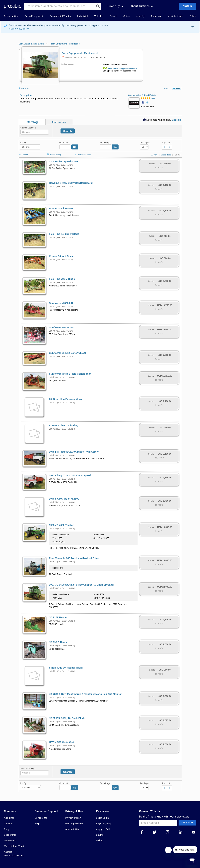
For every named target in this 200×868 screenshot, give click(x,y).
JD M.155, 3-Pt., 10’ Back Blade (67, 718)
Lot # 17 (53, 562)
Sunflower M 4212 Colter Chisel (67, 353)
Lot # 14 (53, 479)
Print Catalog (54, 153)
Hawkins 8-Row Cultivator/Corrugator (71, 183)
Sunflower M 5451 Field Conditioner (70, 374)
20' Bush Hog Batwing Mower (66, 399)
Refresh (24, 153)
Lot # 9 (52, 356)
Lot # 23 (53, 722)
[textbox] (35, 132)
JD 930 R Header (59, 642)
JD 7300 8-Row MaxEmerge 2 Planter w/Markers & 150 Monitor (85, 694)
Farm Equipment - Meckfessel (65, 44)
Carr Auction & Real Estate (32, 44)
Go (75, 147)
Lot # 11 (53, 403)
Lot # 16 (53, 529)
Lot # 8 (52, 331)
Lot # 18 (53, 588)
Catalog (32, 122)
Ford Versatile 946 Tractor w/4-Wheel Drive (74, 558)
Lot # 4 (52, 237)
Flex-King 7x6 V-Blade (62, 279)
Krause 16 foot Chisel (62, 256)
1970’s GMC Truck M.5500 (64, 499)
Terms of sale (59, 122)
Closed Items (166, 155)
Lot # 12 (53, 429)
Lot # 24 (53, 746)
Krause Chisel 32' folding (64, 425)
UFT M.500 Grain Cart (62, 742)
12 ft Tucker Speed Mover (64, 161)
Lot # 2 (52, 186)
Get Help (177, 120)
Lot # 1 (52, 165)
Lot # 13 (53, 455)
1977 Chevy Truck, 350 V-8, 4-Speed (70, 475)
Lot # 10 (53, 377)
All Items (155, 155)
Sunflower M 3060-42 (61, 303)
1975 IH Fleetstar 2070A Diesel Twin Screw (74, 452)
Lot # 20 (53, 646)
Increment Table (82, 155)
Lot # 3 (52, 212)
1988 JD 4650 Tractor (61, 525)
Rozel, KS (24, 88)
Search (67, 131)
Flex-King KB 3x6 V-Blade (64, 234)
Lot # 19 (53, 621)
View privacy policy (19, 29)
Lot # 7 (52, 307)
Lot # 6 (52, 282)
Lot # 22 (53, 698)
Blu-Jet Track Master (61, 208)
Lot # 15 (53, 502)
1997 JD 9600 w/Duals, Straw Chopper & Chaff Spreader (82, 585)
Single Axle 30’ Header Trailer (66, 668)
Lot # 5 (52, 260)
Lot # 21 (53, 671)
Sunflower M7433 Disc (62, 327)
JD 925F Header (58, 617)
